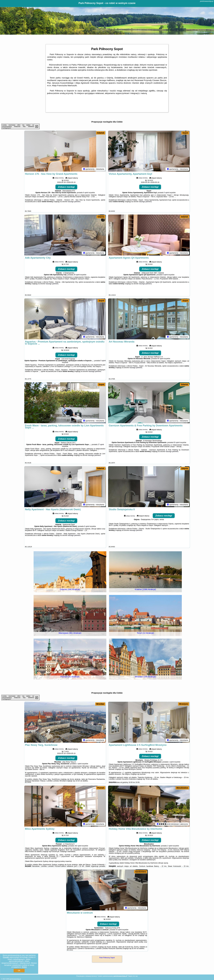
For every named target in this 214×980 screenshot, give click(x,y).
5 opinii (166, 193)
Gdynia (101, 217)
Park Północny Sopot (107, 958)
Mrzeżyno (184, 704)
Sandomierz (141, 872)
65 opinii (160, 359)
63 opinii (177, 442)
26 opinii (77, 275)
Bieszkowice (182, 788)
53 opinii (119, 930)
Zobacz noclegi (66, 187)
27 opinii (101, 445)
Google (6, 957)
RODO (24, 967)
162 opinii (78, 846)
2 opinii (170, 846)
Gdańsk (101, 133)
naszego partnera (74, 202)
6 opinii (86, 193)
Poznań (101, 788)
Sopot (185, 133)
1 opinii (79, 764)
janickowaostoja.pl (207, 1)
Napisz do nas (133, 976)
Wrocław (100, 704)
